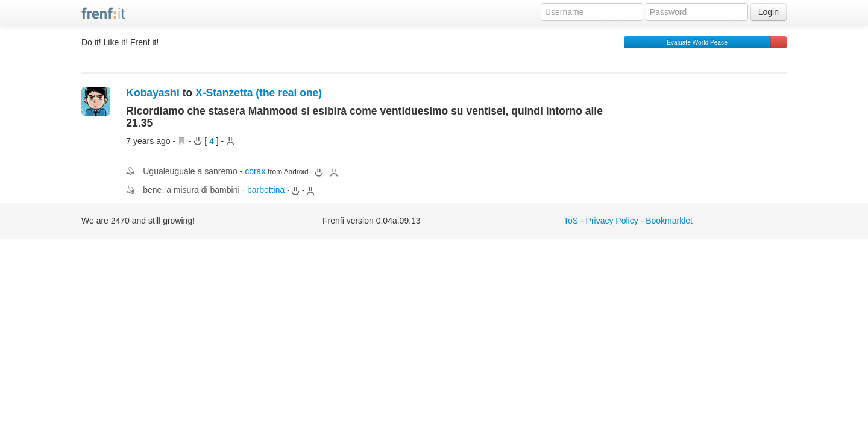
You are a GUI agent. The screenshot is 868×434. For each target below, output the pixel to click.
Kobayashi (153, 93)
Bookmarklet (669, 221)
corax (255, 171)
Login (769, 12)
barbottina (266, 190)
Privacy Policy (612, 221)
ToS (571, 221)
